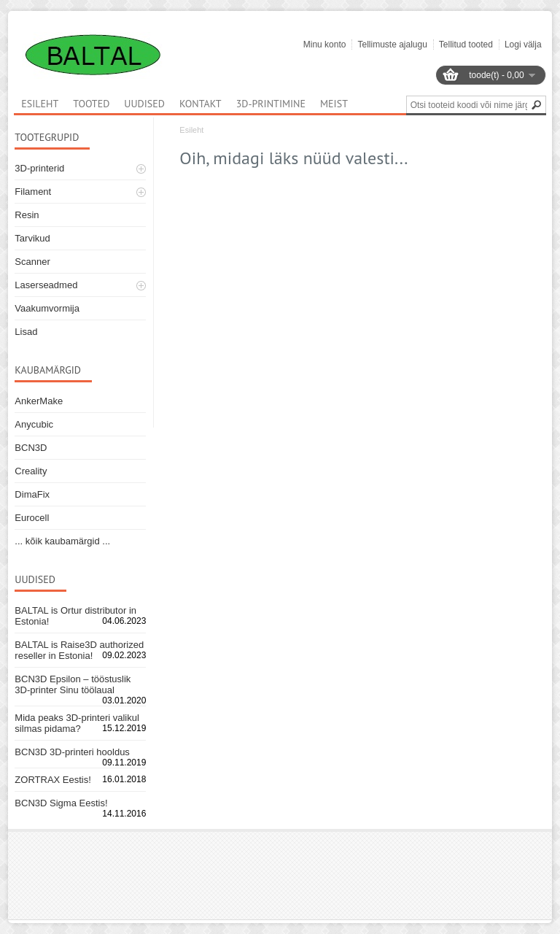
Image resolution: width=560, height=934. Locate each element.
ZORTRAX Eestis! (53, 780)
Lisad (26, 332)
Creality (31, 471)
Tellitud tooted (466, 45)
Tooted (91, 104)
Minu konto (325, 45)
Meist (334, 104)
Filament (33, 192)
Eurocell (32, 518)
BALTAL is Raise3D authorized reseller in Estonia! (79, 650)
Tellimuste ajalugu (392, 45)
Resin (27, 215)
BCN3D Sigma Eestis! (61, 803)
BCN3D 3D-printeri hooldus (72, 752)
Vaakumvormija (47, 308)
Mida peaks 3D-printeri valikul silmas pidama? (77, 723)
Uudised (144, 104)
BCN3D (31, 448)
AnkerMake (39, 401)
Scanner (32, 262)
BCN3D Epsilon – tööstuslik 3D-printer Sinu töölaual (73, 684)
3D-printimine (271, 104)
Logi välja (523, 45)
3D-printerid (39, 168)
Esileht (191, 130)
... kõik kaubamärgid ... (62, 541)
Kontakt (201, 104)
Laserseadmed (46, 285)
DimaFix (32, 494)
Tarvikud (32, 238)
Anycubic (34, 424)
